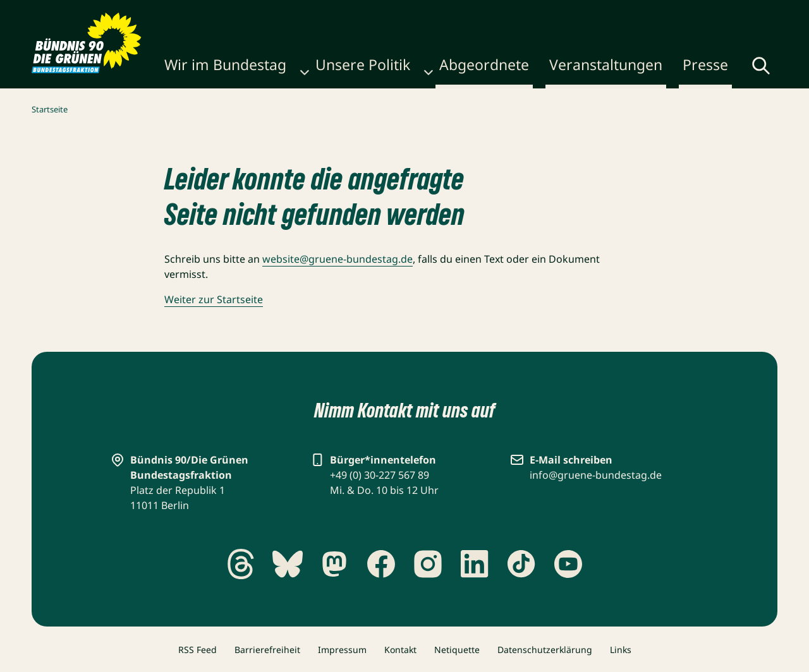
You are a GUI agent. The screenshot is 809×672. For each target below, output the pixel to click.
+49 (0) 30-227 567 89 (380, 475)
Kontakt (533, 14)
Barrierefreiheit (267, 650)
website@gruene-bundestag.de (338, 259)
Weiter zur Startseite (214, 299)
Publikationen (359, 14)
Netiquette (457, 650)
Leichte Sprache (729, 14)
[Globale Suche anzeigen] (727, 69)
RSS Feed (198, 650)
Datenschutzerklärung (545, 650)
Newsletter (477, 14)
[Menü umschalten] (767, 68)
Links (621, 650)
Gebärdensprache (623, 14)
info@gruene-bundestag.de (596, 475)
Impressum (342, 650)
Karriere (422, 14)
